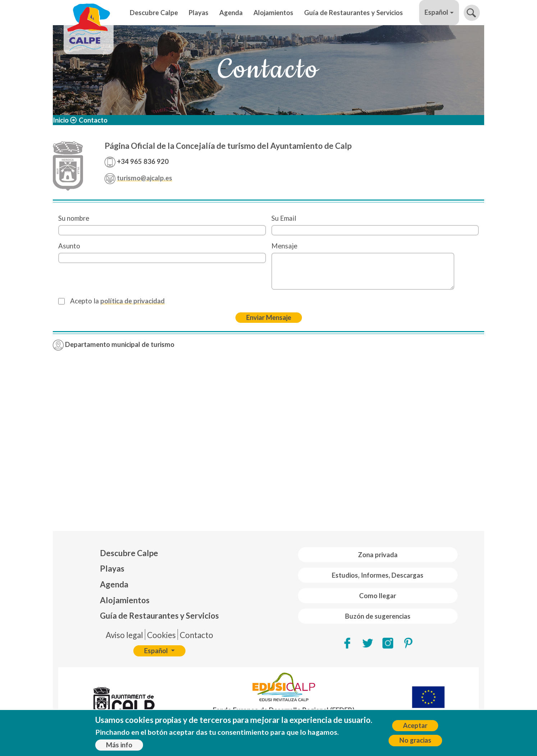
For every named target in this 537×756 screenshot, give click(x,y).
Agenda (231, 13)
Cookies (161, 635)
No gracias (415, 740)
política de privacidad (132, 301)
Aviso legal (124, 635)
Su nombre (74, 218)
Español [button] (436, 12)
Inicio (61, 120)
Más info (119, 745)
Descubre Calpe (154, 13)
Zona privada (378, 555)
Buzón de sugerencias (378, 616)
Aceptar (415, 725)
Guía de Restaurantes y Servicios (354, 13)
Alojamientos (273, 13)
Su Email (284, 218)
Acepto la (117, 301)
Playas (199, 13)
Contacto (196, 635)
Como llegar (378, 596)
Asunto (69, 246)
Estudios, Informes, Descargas (378, 575)
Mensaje (284, 246)
